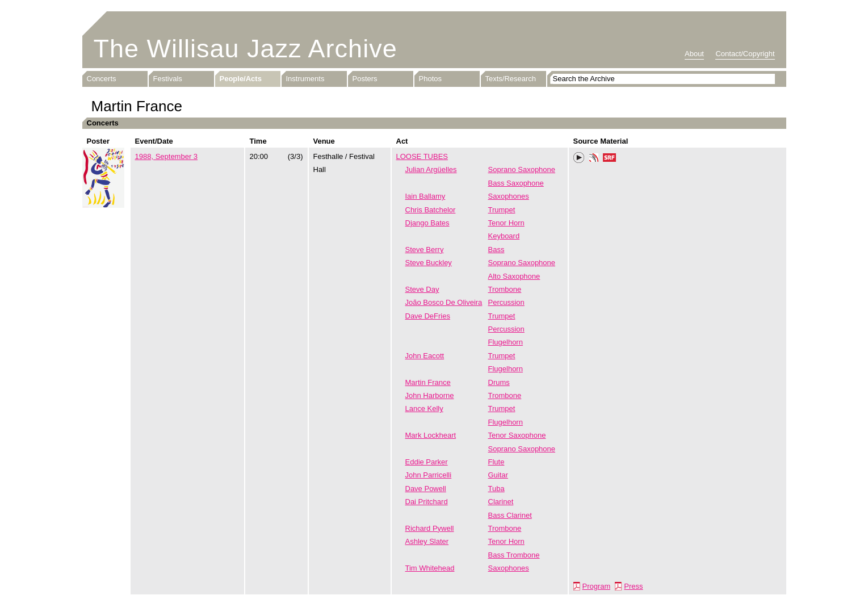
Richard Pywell (430, 528)
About (694, 54)
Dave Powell (426, 489)
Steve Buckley (429, 263)
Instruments (305, 79)
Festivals (168, 79)
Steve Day (422, 289)
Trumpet (502, 210)
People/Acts (241, 79)
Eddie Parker (427, 462)
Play (579, 158)
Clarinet (501, 502)
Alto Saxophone (514, 276)
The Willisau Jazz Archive (246, 49)
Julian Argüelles (431, 169)
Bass (496, 250)
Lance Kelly (424, 408)
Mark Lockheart (431, 435)
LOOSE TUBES (422, 156)
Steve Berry (425, 250)
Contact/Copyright (745, 54)
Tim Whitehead (430, 568)
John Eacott (425, 356)
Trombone (505, 289)
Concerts (102, 79)
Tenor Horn (506, 223)
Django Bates (427, 223)
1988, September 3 (167, 156)
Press (633, 586)
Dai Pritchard (427, 502)
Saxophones (509, 196)
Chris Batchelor (431, 210)
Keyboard (504, 236)
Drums (499, 382)
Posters (365, 79)
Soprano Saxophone (522, 169)
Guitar (498, 475)
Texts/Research (511, 79)
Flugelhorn (506, 342)
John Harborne (430, 395)
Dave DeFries (428, 316)
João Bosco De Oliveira (444, 302)
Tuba (496, 489)
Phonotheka (594, 159)
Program (597, 586)
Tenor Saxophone (517, 435)
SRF (610, 159)
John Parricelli (429, 475)
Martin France (428, 382)
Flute (496, 462)
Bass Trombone (514, 555)
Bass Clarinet (510, 515)
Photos (430, 79)
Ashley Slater (427, 541)
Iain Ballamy (425, 196)
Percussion (506, 302)
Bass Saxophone (516, 183)
